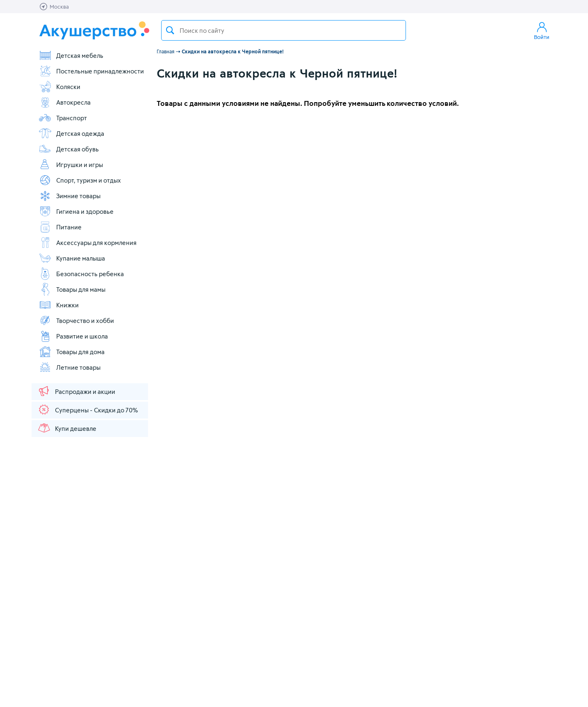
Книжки (59, 305)
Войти (542, 30)
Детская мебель (71, 55)
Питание (60, 227)
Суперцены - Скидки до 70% (88, 410)
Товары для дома (72, 352)
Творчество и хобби (76, 320)
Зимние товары (70, 196)
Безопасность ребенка (81, 274)
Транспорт (63, 118)
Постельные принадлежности (91, 71)
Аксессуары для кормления (88, 243)
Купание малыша (72, 258)
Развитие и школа (73, 336)
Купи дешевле (67, 428)
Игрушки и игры (71, 165)
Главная (165, 51)
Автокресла (65, 102)
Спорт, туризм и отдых (80, 180)
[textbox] (284, 30)
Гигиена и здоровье (76, 211)
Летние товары (70, 367)
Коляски (59, 87)
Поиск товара (170, 30)
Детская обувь (69, 149)
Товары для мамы (72, 289)
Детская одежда (71, 133)
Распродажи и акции (76, 391)
